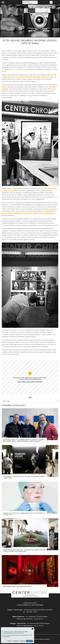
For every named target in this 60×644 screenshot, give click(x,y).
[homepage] (30, 593)
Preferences (16, 641)
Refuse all (23, 641)
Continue (9, 641)
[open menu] (3, 2)
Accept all (29, 641)
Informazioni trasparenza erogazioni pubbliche (37, 639)
